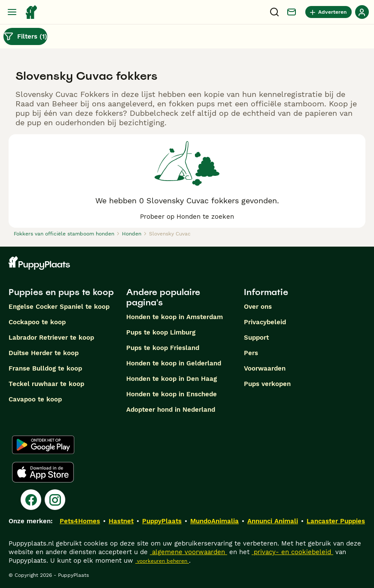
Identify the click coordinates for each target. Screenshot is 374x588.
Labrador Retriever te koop (51, 338)
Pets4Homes (80, 521)
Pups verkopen (267, 384)
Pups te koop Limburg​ (161, 332)
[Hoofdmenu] (12, 12)
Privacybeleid (265, 322)
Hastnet (121, 521)
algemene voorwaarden (189, 552)
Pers (251, 353)
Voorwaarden (265, 368)
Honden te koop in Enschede (172, 394)
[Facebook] (31, 500)
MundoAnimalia (214, 521)
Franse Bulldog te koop (45, 368)
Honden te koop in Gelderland (174, 363)
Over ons (258, 307)
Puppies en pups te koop (61, 292)
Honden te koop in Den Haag (172, 379)
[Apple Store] (43, 472)
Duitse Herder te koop (44, 353)
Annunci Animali (273, 521)
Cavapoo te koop (35, 399)
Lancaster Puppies (336, 521)
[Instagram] (55, 500)
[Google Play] (43, 445)
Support (256, 338)
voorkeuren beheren (162, 561)
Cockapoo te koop (37, 322)
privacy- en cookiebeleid (292, 552)
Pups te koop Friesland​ (163, 348)
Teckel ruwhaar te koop (46, 384)
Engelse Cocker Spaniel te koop (59, 307)
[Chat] (292, 12)
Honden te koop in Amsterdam (175, 317)
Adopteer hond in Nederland (171, 410)
